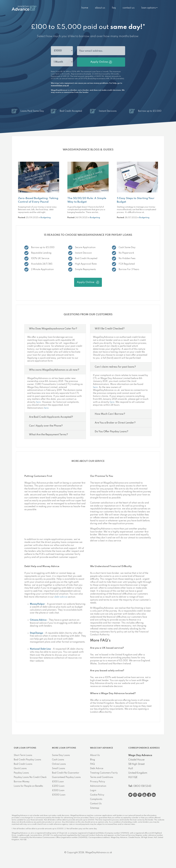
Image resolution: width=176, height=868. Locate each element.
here (38, 402)
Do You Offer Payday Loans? (112, 432)
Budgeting (46, 218)
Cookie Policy (97, 795)
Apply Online (101, 62)
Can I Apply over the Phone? (46, 426)
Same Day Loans (61, 755)
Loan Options (149, 8)
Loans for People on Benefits (28, 786)
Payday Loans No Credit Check (30, 777)
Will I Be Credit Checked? (110, 329)
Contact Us (129, 8)
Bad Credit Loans (23, 764)
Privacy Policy (98, 782)
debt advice (61, 597)
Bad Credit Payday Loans (27, 760)
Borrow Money (22, 782)
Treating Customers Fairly (104, 773)
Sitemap (95, 808)
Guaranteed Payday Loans (66, 777)
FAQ (114, 8)
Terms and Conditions (102, 777)
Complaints (96, 799)
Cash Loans (58, 760)
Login (93, 791)
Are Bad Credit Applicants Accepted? (51, 417)
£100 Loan (58, 782)
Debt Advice (97, 769)
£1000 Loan (59, 795)
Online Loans (59, 764)
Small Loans (59, 769)
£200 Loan (58, 786)
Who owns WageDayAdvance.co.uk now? (54, 370)
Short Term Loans (23, 755)
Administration (98, 786)
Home (85, 8)
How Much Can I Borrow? (110, 414)
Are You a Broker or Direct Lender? (115, 423)
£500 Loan (58, 791)
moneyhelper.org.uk (60, 86)
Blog (93, 760)
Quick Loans (20, 769)
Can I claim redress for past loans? (115, 367)
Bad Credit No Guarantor (66, 773)
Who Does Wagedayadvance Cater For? (53, 329)
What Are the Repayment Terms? (48, 435)
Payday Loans (21, 773)
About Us (100, 8)
